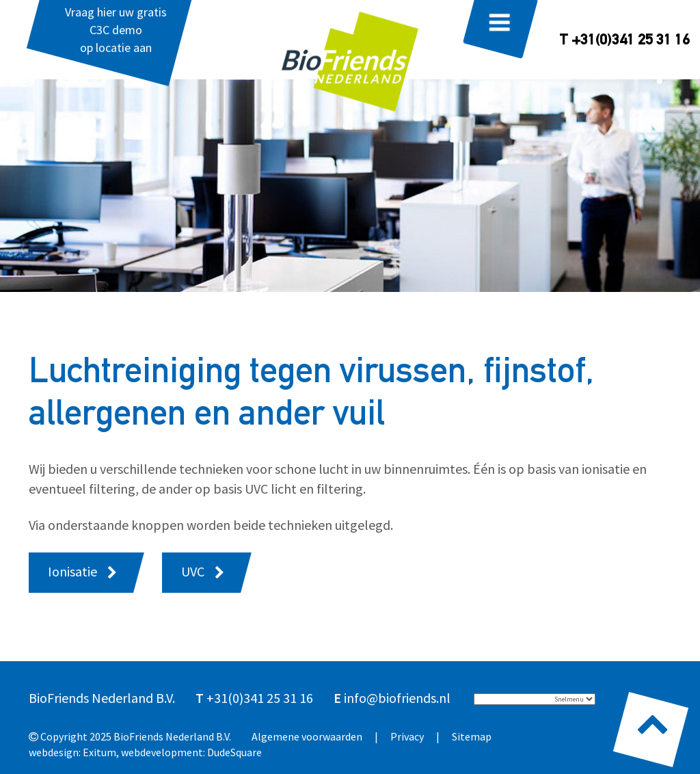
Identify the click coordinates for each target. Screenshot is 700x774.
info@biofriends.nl (397, 698)
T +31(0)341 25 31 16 (624, 41)
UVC (193, 571)
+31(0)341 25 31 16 (260, 698)
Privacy (407, 736)
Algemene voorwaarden (307, 736)
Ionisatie (72, 571)
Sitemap (472, 736)
